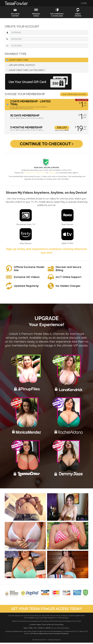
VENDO (40, 629)
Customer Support (35, 626)
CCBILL (31, 629)
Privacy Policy (59, 626)
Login (84, 3)
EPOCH (27, 174)
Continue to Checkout (47, 144)
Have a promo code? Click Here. (74, 94)
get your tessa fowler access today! (47, 610)
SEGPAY (48, 629)
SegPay (52, 174)
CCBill (37, 174)
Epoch (26, 629)
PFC (32, 174)
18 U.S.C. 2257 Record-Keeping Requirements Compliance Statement (47, 635)
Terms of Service (48, 626)
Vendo (43, 174)
